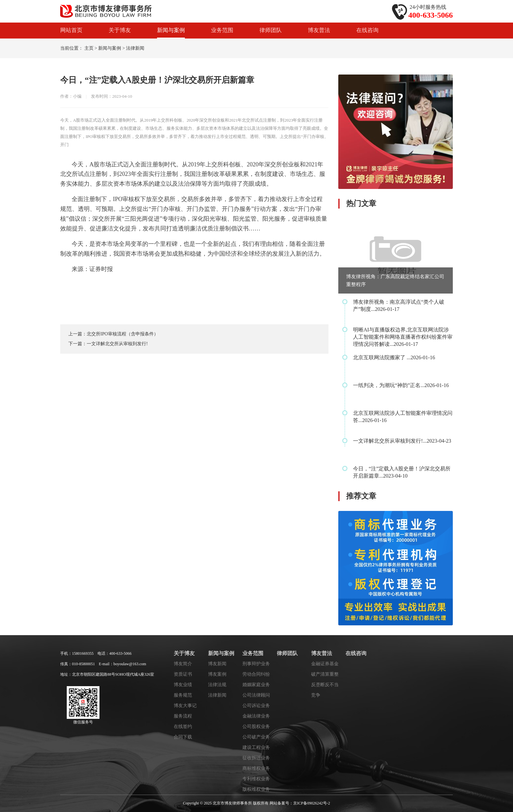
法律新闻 (135, 48)
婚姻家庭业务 (256, 685)
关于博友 (120, 30)
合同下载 (183, 737)
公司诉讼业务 (256, 706)
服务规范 (183, 695)
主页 (89, 48)
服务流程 (183, 716)
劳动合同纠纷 (256, 674)
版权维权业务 (256, 789)
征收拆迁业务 (256, 758)
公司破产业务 (256, 737)
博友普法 (319, 30)
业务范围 (222, 30)
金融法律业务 (256, 716)
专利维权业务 (256, 779)
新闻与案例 (171, 30)
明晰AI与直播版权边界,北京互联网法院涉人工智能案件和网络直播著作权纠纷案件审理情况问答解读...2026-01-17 (403, 337)
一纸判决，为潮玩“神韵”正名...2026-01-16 (401, 385)
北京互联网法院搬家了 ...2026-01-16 (394, 357)
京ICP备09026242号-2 (312, 803)
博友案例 (217, 674)
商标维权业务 (256, 768)
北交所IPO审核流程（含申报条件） (123, 334)
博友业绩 (183, 685)
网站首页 (71, 30)
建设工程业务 (256, 747)
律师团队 (271, 30)
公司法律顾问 (256, 695)
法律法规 (217, 685)
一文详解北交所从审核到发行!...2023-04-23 (402, 441)
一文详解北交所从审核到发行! (117, 344)
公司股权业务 (256, 727)
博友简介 (183, 664)
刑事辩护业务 (256, 664)
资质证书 (183, 674)
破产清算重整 (325, 674)
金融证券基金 (325, 664)
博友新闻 (217, 664)
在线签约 (183, 727)
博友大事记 (185, 706)
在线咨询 (367, 30)
